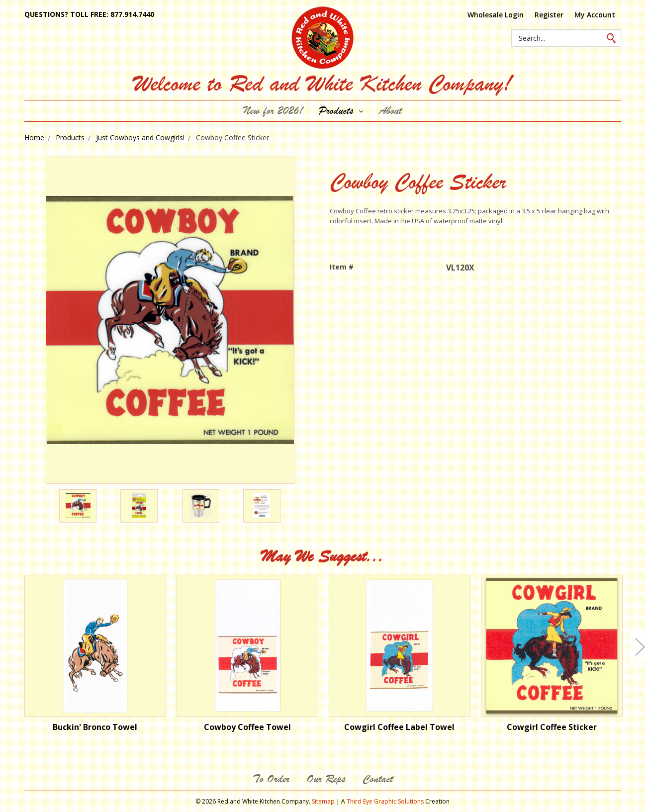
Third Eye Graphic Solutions (385, 801)
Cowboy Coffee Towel (247, 727)
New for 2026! (273, 111)
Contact (378, 779)
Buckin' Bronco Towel (95, 727)
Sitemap (323, 801)
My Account (595, 15)
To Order (271, 779)
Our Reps (326, 779)
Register (549, 15)
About (390, 111)
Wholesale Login (496, 15)
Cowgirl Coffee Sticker (552, 727)
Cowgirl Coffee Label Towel (399, 727)
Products (341, 111)
